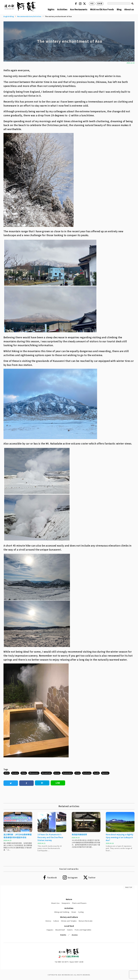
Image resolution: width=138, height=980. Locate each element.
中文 (92, 3)
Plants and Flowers (79, 903)
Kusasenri (34, 773)
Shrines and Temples (69, 921)
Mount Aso (55, 903)
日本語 (100, 3)
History (48, 921)
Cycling (81, 912)
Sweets (70, 930)
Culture (56, 921)
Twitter (85, 4)
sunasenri (68, 773)
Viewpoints (66, 903)
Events (63, 935)
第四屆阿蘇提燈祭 (79, 834)
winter (106, 773)
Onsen (74, 912)
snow (57, 773)
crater (16, 773)
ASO (7, 773)
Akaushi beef (60, 930)
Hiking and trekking (62, 912)
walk (97, 773)
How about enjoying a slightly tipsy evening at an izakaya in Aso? (120, 837)
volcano (87, 773)
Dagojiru (50, 930)
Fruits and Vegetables (83, 930)
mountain (47, 773)
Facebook (76, 4)
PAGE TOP (129, 887)
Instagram (81, 4)
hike (24, 773)
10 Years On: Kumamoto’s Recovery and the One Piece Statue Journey (50, 837)
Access (75, 935)
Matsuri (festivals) (86, 921)
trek (78, 773)
